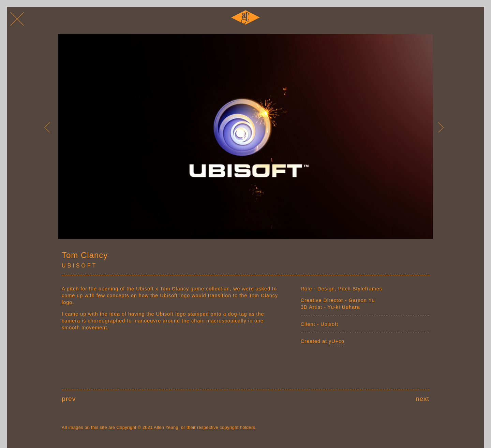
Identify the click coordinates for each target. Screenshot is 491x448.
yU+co (337, 341)
